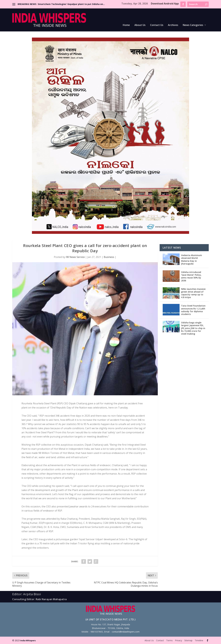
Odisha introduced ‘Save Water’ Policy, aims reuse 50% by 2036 (191, 276)
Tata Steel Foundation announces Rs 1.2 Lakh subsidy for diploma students (193, 310)
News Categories (193, 25)
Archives (173, 25)
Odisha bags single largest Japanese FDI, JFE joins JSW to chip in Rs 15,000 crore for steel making (193, 328)
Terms (169, 640)
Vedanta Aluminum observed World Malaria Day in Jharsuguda (192, 259)
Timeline (199, 640)
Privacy (178, 640)
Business (109, 257)
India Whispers (28, 640)
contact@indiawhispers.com (126, 632)
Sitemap (188, 640)
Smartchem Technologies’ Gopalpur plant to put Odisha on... (71, 4)
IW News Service (75, 257)
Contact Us (157, 25)
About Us (140, 25)
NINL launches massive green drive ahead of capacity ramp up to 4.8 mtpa (193, 293)
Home (126, 25)
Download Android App (165, 4)
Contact (160, 640)
